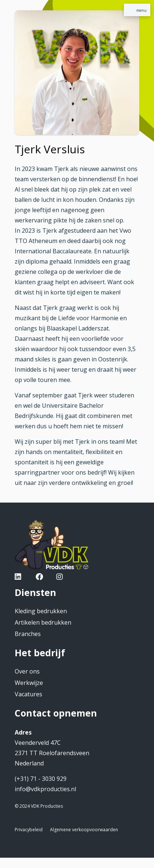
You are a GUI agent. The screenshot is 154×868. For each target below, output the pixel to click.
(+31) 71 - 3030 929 (41, 779)
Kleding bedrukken (41, 611)
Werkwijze (29, 683)
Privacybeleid (29, 830)
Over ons (27, 671)
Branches (28, 634)
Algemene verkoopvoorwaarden (84, 830)
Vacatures (28, 694)
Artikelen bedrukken (43, 622)
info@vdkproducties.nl (45, 789)
